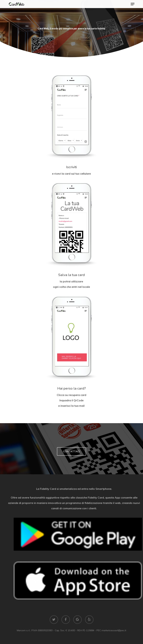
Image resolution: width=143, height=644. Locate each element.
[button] (133, 4)
